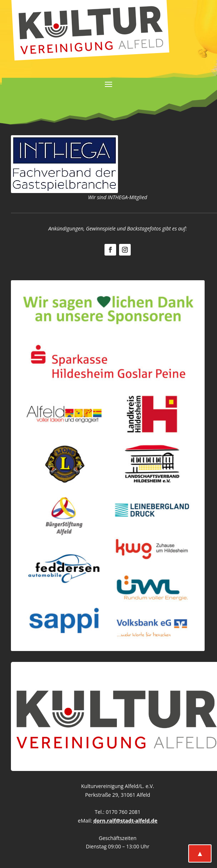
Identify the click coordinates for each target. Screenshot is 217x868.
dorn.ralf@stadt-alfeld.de (125, 821)
